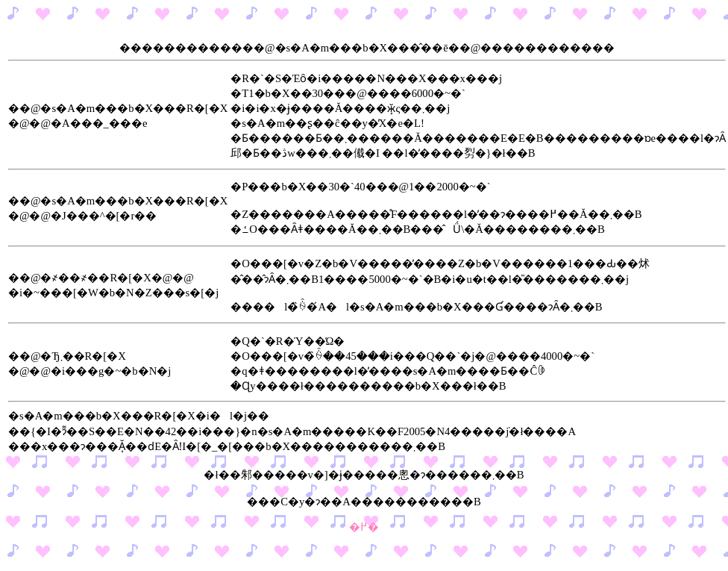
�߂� (364, 527)
